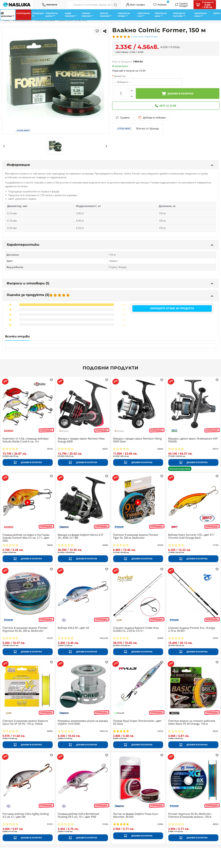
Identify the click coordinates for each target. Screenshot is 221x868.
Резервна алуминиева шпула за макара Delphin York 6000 (83, 722)
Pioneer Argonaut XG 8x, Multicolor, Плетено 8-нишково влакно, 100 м (190, 815)
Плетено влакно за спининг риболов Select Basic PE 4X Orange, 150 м (192, 722)
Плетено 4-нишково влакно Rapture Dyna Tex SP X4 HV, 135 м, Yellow (25, 722)
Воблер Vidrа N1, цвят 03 (73, 628)
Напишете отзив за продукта (172, 308)
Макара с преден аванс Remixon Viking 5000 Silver (137, 440)
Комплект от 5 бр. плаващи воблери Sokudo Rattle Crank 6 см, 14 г (26, 440)
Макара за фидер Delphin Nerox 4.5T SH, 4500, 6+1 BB (81, 536)
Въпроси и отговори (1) (110, 283)
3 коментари (137, 37)
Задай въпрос (151, 37)
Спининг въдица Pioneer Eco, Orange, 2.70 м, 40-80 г (192, 629)
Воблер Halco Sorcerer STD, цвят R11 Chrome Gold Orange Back (191, 536)
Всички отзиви (17, 336)
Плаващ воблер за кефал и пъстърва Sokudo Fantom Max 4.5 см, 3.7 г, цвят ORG (26, 538)
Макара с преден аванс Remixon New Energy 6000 (81, 440)
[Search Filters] (94, 5)
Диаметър (120, 76)
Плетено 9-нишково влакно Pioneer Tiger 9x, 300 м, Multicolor (136, 536)
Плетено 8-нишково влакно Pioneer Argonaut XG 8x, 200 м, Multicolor (25, 629)
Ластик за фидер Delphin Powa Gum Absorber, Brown (136, 815)
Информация (110, 165)
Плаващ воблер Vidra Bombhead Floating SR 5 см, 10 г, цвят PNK (78, 815)
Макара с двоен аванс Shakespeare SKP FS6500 (193, 440)
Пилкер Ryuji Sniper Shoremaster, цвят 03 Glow (137, 722)
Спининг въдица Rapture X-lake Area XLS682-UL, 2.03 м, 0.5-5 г (136, 629)
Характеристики (110, 245)
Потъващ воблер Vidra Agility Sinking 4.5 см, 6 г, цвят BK (26, 815)
